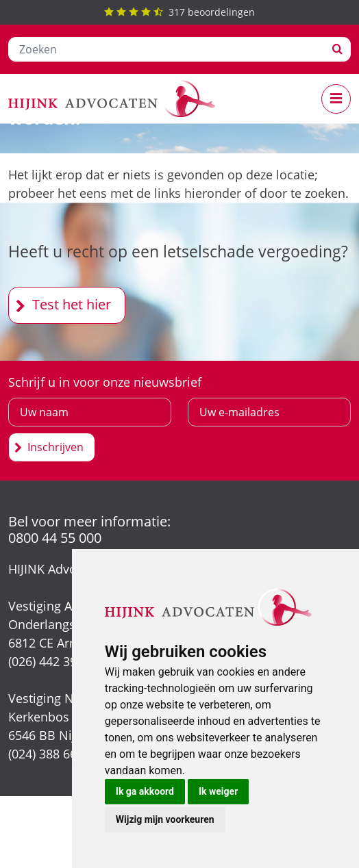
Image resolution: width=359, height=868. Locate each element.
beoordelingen (179, 12)
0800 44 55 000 (55, 538)
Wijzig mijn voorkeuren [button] (165, 819)
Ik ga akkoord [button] (145, 791)
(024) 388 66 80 (51, 754)
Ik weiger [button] (218, 791)
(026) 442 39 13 (51, 661)
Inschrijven (55, 447)
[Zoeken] (166, 49)
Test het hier (72, 304)
